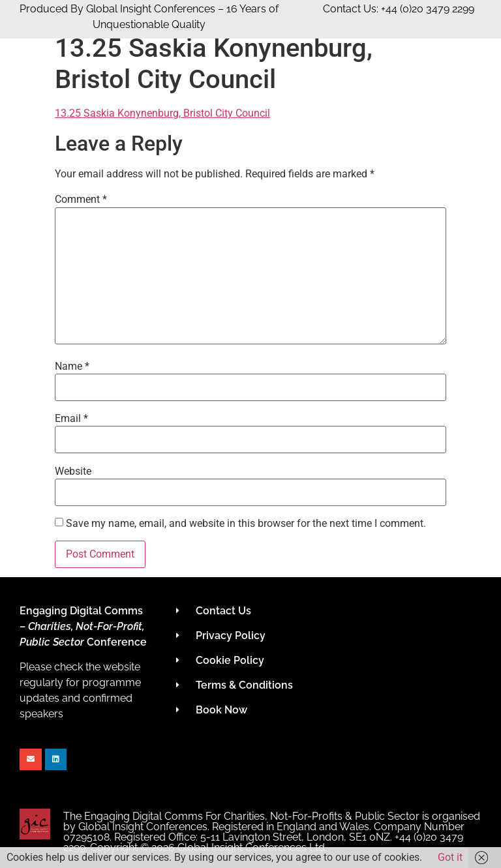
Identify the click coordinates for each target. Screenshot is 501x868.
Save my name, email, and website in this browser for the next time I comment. (246, 524)
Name (72, 367)
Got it (450, 857)
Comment (81, 200)
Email (71, 419)
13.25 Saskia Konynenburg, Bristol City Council (162, 113)
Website (73, 471)
